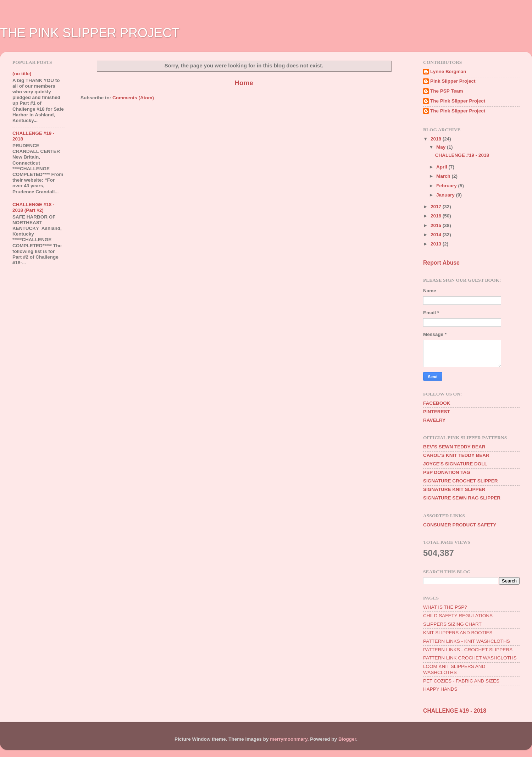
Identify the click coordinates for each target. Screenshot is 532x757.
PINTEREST (437, 412)
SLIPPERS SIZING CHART (452, 624)
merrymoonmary (289, 739)
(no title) (22, 74)
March (444, 176)
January (446, 195)
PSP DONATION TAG (447, 472)
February (447, 186)
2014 (437, 235)
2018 (437, 139)
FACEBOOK (437, 403)
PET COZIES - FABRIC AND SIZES (461, 681)
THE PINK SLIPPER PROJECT (90, 33)
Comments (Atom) (133, 98)
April (442, 167)
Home (244, 83)
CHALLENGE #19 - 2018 (462, 155)
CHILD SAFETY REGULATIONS (458, 616)
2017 (437, 207)
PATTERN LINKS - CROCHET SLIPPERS (468, 650)
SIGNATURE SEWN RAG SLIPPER (462, 498)
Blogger (347, 739)
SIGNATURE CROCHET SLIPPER (461, 481)
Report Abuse (441, 263)
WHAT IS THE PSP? (445, 607)
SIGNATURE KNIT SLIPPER (454, 489)
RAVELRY (434, 420)
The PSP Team (447, 91)
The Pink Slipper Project (458, 101)
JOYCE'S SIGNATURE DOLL (455, 464)
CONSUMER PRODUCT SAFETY (460, 525)
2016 (437, 216)
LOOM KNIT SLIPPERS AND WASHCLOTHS (454, 669)
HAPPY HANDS (440, 689)
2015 (437, 225)
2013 (437, 244)
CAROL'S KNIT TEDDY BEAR (456, 455)
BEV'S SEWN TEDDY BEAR (454, 447)
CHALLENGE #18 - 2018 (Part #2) (34, 207)
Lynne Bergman (448, 71)
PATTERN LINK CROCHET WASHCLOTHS (470, 658)
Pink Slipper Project (453, 81)
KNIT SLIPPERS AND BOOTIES (458, 633)
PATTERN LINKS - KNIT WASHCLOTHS (467, 641)
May (442, 147)
